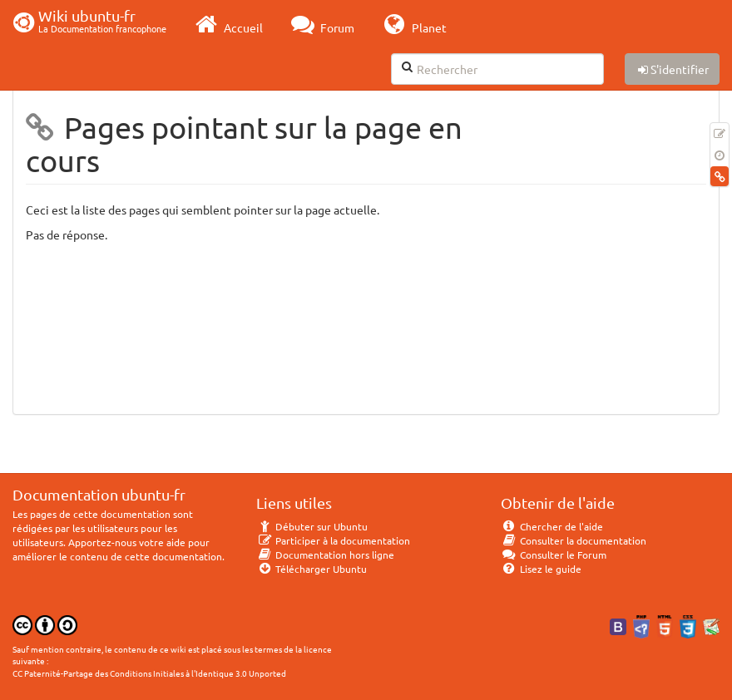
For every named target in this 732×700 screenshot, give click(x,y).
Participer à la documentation (333, 540)
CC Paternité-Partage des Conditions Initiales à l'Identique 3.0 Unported (149, 673)
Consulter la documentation (574, 540)
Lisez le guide (541, 569)
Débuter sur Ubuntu (312, 526)
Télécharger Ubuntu (312, 569)
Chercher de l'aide (552, 526)
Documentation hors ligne (325, 555)
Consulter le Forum (554, 555)
